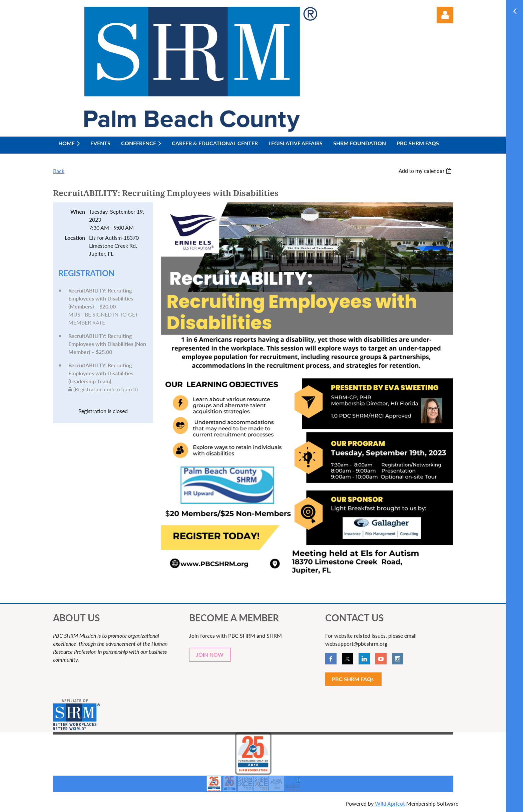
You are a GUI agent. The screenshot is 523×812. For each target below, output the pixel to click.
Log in (445, 15)
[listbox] (426, 171)
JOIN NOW (210, 655)
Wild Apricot (390, 803)
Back (59, 171)
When (78, 212)
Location (75, 238)
